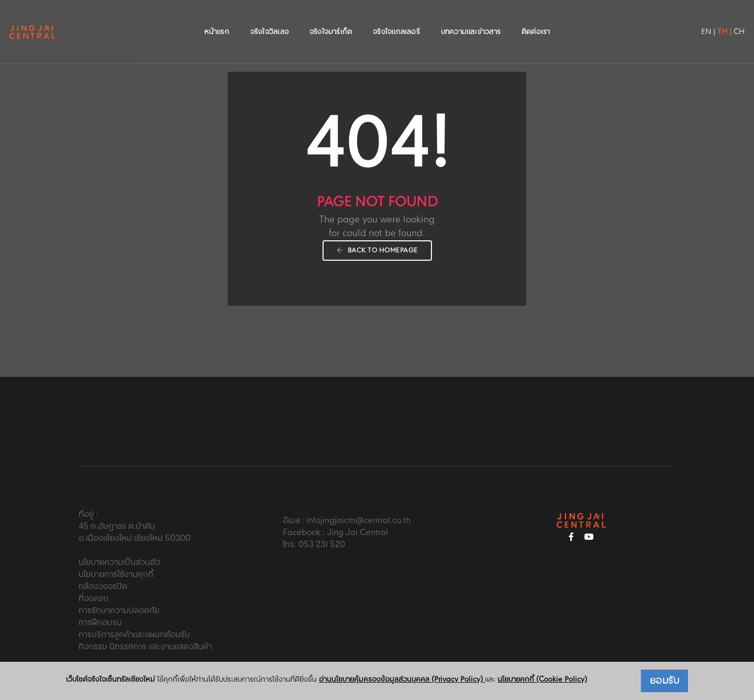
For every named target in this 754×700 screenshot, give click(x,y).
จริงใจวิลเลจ (269, 19)
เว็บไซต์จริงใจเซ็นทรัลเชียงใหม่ (110, 680)
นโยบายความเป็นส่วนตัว (119, 563)
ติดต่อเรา (536, 19)
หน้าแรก (217, 19)
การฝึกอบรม (100, 623)
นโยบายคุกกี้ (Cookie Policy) (542, 680)
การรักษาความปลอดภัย (119, 611)
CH (714, 19)
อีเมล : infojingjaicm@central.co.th (347, 521)
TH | (700, 19)
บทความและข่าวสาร (471, 19)
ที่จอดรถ (93, 599)
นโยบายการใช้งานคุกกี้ (116, 575)
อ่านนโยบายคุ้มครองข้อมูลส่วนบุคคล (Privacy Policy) (402, 680)
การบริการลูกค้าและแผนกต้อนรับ (134, 635)
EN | (684, 19)
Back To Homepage (377, 251)
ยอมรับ (665, 681)
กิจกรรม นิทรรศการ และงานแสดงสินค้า (145, 647)
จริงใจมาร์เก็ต (331, 19)
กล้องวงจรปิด (103, 587)
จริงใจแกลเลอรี (396, 19)
